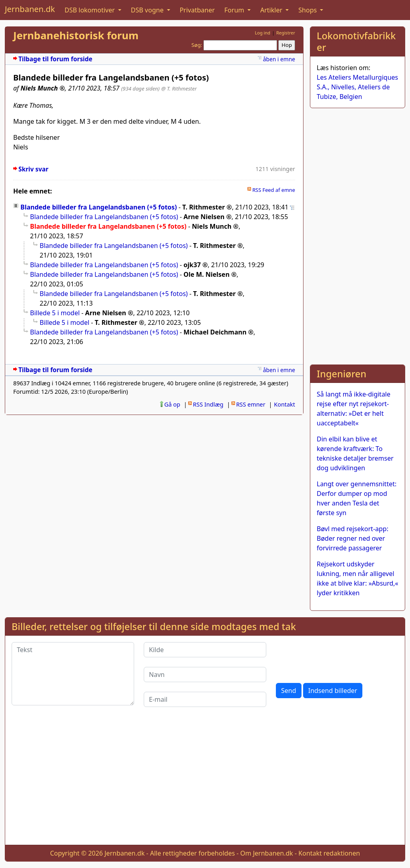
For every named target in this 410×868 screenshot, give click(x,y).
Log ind (262, 33)
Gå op (172, 404)
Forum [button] (235, 10)
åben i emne (279, 59)
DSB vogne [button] (148, 10)
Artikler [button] (272, 10)
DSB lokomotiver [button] (90, 10)
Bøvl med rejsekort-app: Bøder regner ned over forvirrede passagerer (353, 538)
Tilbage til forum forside (55, 59)
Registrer (286, 33)
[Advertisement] (358, 235)
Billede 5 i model (55, 313)
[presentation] (337, 658)
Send (289, 691)
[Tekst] (73, 674)
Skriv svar (33, 169)
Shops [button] (308, 10)
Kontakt (284, 404)
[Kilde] (205, 650)
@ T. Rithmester (179, 89)
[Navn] (205, 675)
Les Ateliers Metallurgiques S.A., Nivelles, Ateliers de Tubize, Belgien (357, 87)
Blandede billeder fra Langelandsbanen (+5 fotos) (99, 207)
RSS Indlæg (208, 404)
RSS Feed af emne (274, 190)
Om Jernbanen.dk (267, 853)
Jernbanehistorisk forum (76, 35)
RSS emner (251, 404)
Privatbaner (197, 10)
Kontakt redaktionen (329, 853)
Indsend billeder (333, 691)
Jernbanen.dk (30, 9)
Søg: (197, 45)
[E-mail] (205, 699)
